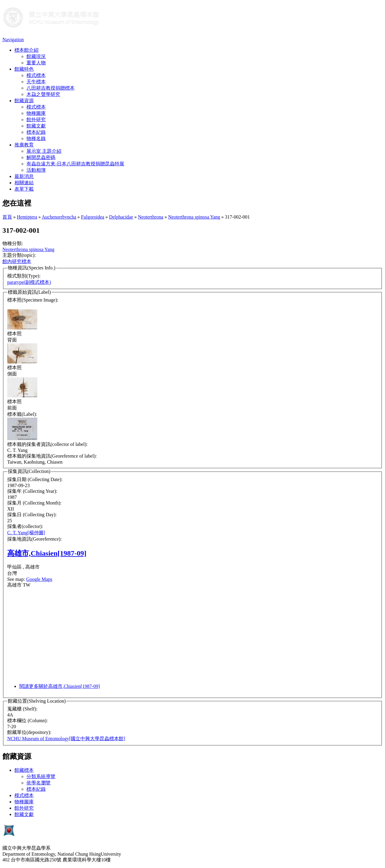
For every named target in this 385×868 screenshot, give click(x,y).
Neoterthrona (151, 217)
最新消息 (24, 176)
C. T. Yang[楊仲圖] (26, 533)
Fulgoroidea (92, 217)
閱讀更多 (60, 686)
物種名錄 (36, 138)
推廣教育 (24, 145)
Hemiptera (27, 217)
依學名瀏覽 (38, 783)
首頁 (7, 217)
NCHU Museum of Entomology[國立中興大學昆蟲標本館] (66, 739)
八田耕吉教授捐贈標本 (51, 88)
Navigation (13, 40)
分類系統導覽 (41, 776)
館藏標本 (24, 770)
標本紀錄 (36, 132)
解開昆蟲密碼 (41, 157)
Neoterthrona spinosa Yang (194, 217)
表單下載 (24, 189)
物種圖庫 (36, 113)
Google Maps (39, 579)
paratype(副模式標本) (29, 282)
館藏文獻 (36, 126)
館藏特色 (24, 69)
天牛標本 (36, 82)
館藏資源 (24, 101)
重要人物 (36, 63)
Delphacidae (121, 217)
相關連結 (24, 183)
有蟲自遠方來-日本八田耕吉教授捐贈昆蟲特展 (75, 164)
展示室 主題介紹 (44, 151)
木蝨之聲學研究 (43, 94)
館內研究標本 (17, 261)
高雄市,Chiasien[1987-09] (47, 553)
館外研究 (36, 120)
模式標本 (36, 75)
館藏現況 (36, 56)
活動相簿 (36, 170)
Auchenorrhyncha (59, 217)
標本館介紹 (26, 50)
